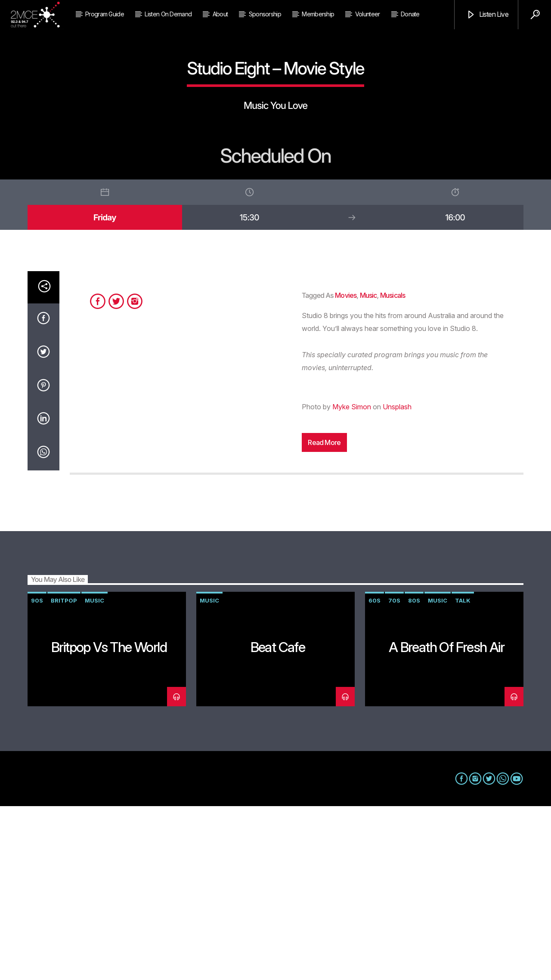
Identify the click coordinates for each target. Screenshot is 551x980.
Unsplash (397, 581)
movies (346, 469)
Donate (410, 14)
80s (414, 774)
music (368, 469)
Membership (318, 14)
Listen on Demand (168, 14)
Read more (324, 616)
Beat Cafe (278, 821)
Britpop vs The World (109, 821)
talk (463, 774)
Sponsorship (265, 14)
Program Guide (105, 14)
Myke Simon (352, 581)
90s (37, 774)
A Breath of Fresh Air (446, 821)
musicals (393, 469)
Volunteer (368, 14)
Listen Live (487, 15)
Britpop (64, 774)
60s (375, 774)
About (220, 14)
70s (394, 774)
